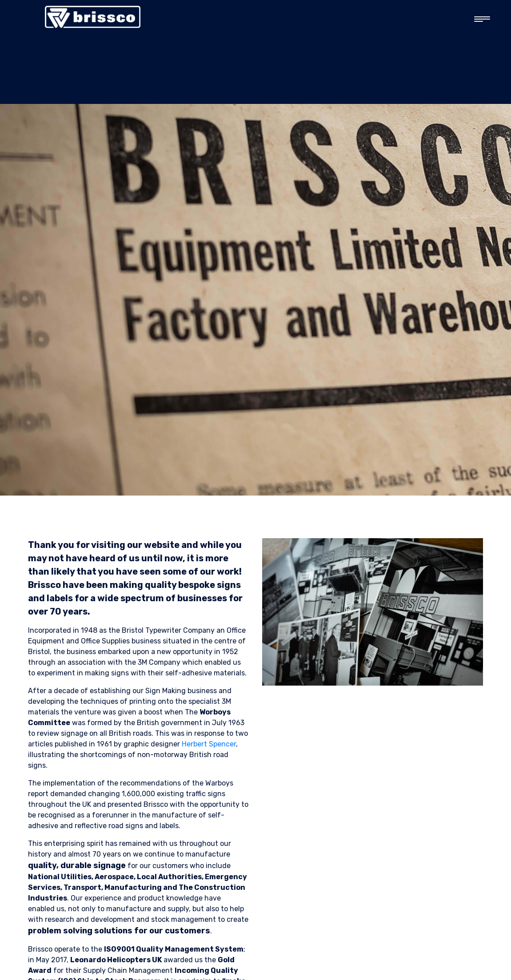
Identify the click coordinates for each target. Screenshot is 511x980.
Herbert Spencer (209, 744)
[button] (478, 20)
